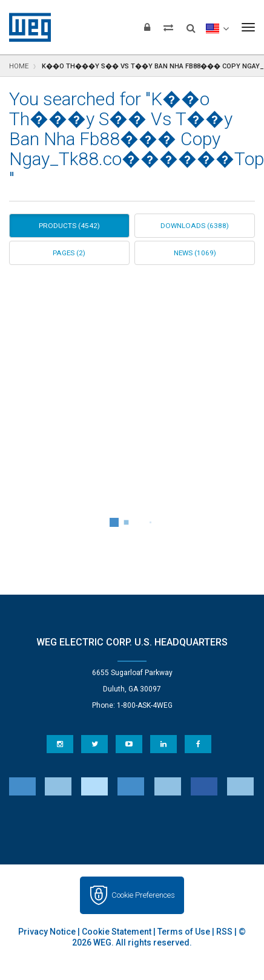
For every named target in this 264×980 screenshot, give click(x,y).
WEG (26, 27)
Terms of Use (184, 932)
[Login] (147, 27)
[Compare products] (168, 27)
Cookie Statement (117, 932)
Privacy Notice (47, 932)
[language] (217, 27)
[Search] (191, 24)
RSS (224, 932)
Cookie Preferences (143, 895)
